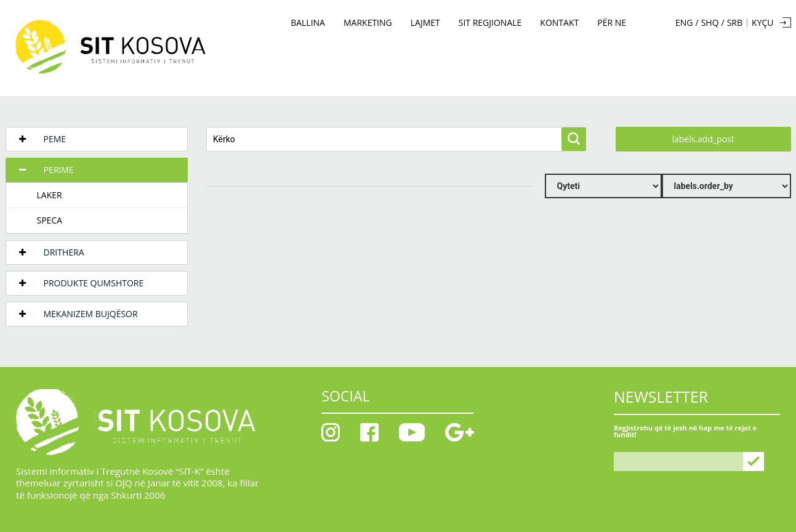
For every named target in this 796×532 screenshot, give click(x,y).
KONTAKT (559, 22)
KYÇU (762, 22)
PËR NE (612, 22)
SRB (735, 23)
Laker (50, 195)
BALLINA (308, 22)
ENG (684, 23)
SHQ (710, 23)
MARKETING (368, 22)
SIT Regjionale (490, 22)
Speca (50, 220)
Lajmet (425, 22)
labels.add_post (703, 139)
